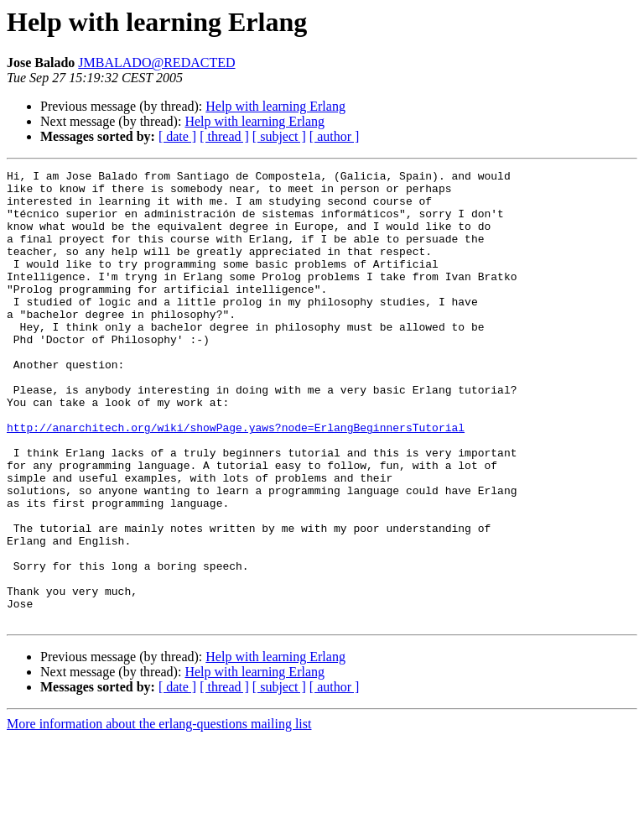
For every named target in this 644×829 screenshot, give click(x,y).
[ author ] (335, 136)
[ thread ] (224, 136)
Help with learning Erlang (275, 106)
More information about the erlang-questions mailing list (159, 814)
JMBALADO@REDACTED (156, 63)
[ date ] (177, 136)
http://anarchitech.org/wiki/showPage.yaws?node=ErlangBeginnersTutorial (236, 480)
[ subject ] (279, 136)
